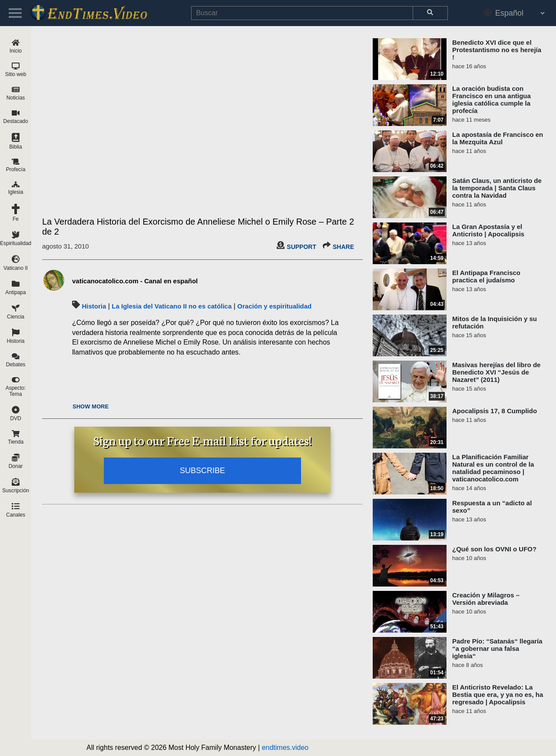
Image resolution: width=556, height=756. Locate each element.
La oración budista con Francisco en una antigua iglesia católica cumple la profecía (491, 99)
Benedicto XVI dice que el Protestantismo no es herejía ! (497, 50)
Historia (94, 306)
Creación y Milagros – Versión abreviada (486, 599)
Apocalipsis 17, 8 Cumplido (495, 411)
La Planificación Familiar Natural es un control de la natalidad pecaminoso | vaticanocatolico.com (493, 468)
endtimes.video (285, 748)
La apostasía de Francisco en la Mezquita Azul (498, 138)
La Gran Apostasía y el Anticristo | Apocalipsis (488, 230)
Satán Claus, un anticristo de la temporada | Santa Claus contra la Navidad (497, 188)
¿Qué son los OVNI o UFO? (494, 549)
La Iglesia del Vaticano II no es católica (172, 306)
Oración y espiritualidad (274, 306)
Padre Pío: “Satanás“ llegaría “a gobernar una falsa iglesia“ (497, 648)
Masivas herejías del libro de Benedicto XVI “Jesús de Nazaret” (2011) (496, 372)
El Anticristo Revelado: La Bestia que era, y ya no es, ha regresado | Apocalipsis (498, 695)
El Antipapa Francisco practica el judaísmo (486, 276)
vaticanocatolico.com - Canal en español (135, 281)
